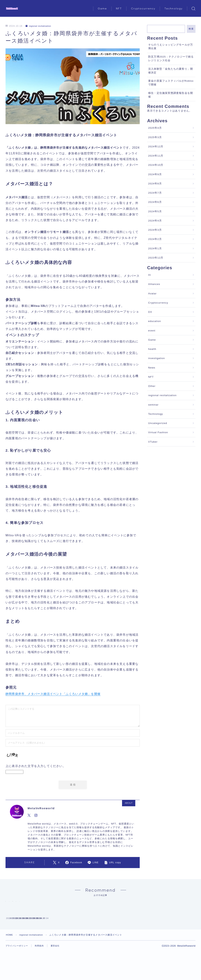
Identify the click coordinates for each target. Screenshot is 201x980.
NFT (119, 9)
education (155, 321)
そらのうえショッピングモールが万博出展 (171, 47)
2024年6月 (155, 202)
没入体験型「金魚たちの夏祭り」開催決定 (171, 71)
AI (150, 275)
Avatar (152, 294)
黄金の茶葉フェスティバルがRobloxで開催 (171, 83)
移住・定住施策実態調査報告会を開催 (171, 95)
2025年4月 (155, 128)
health (152, 349)
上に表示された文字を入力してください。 (36, 766)
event (152, 331)
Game (102, 9)
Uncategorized (158, 423)
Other (152, 386)
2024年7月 (155, 193)
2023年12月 (156, 258)
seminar (153, 405)
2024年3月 (155, 230)
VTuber (153, 442)
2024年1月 (155, 249)
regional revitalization (40, 26)
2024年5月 (155, 211)
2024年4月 (155, 221)
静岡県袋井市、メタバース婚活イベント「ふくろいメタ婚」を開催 (53, 694)
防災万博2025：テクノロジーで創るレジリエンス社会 (171, 59)
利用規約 (42, 971)
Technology (173, 9)
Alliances (154, 284)
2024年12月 (156, 147)
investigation (157, 358)
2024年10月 (156, 165)
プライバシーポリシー (18, 971)
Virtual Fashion (158, 432)
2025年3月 (155, 137)
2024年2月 (155, 239)
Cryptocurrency (143, 9)
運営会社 (58, 971)
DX (150, 312)
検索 (191, 29)
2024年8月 (155, 184)
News (152, 368)
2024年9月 (155, 174)
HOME (10, 960)
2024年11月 (156, 156)
